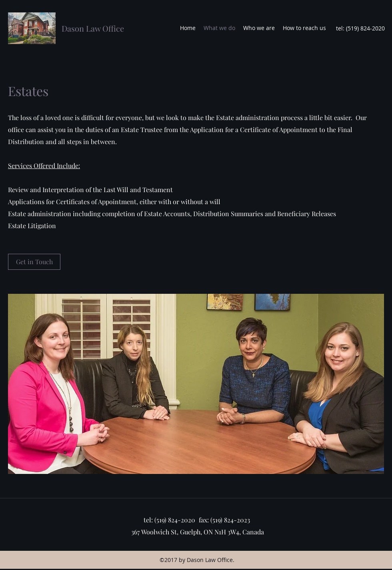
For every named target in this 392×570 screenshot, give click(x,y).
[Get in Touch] (34, 262)
